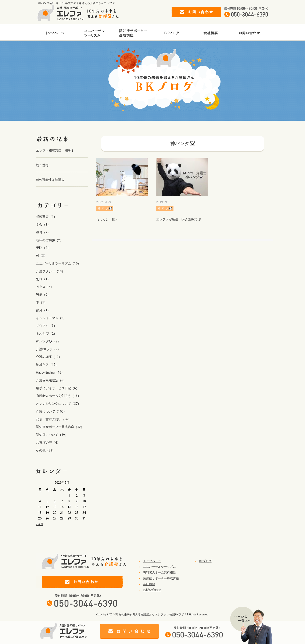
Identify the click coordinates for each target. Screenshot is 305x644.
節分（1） (43, 310)
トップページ (152, 561)
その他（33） (46, 450)
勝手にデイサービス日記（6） (58, 388)
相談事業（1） (46, 217)
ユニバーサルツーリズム (159, 567)
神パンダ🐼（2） (48, 341)
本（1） (42, 302)
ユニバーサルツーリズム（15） (58, 263)
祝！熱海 (42, 165)
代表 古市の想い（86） (54, 419)
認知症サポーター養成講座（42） (60, 427)
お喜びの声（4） (48, 443)
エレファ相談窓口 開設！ (55, 151)
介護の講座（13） (49, 357)
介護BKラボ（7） (48, 349)
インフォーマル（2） (51, 318)
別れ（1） (43, 279)
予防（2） (43, 248)
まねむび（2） (46, 334)
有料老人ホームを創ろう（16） (58, 396)
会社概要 (149, 584)
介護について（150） (51, 411)
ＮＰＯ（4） (45, 287)
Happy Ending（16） (50, 373)
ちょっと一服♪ (106, 219)
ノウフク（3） (46, 326)
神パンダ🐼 (105, 208)
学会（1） (43, 224)
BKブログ (205, 561)
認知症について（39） (52, 435)
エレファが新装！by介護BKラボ (179, 219)
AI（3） (42, 256)
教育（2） (43, 232)
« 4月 (40, 524)
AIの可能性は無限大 (50, 180)
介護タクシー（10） (50, 271)
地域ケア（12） (47, 365)
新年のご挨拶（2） (50, 240)
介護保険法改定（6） (51, 380)
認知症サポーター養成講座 (161, 578)
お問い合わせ (152, 590)
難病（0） (43, 295)
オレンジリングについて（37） (58, 404)
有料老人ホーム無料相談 (159, 572)
